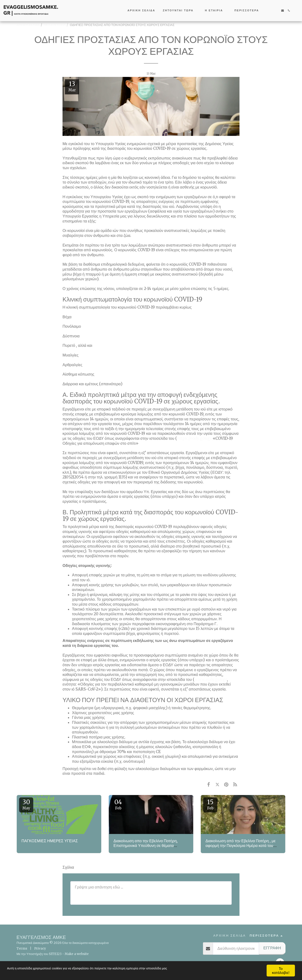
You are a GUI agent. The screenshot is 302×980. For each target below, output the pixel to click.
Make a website (77, 954)
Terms (22, 949)
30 (26, 804)
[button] (180, 11)
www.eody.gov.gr (211, 680)
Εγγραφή (272, 948)
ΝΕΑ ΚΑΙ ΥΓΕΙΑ (55, 25)
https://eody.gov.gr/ (195, 438)
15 (210, 804)
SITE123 (55, 954)
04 (118, 804)
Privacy (40, 949)
